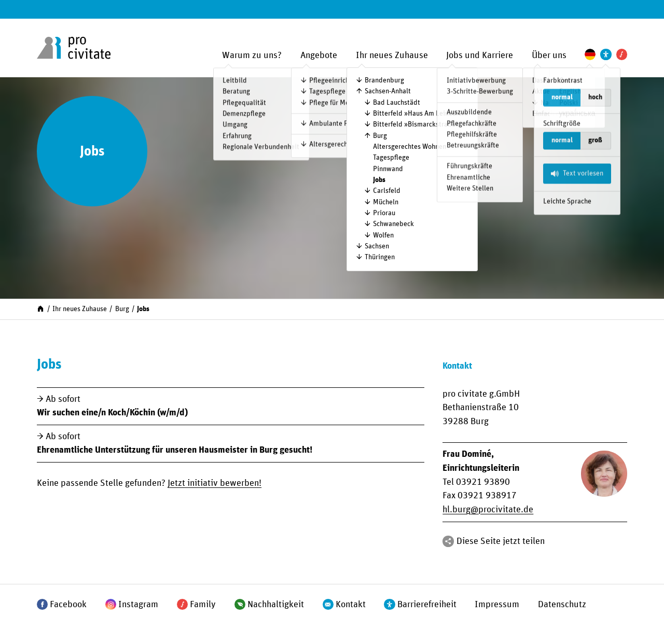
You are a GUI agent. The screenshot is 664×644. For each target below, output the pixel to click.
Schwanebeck (393, 224)
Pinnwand (388, 169)
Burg (380, 136)
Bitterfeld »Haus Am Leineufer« (420, 114)
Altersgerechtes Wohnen (410, 147)
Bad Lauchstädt (397, 103)
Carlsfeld (387, 191)
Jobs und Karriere (480, 55)
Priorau (384, 213)
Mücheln (386, 202)
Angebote (319, 55)
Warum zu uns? (252, 55)
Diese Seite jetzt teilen (501, 541)
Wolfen (383, 235)
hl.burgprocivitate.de (488, 510)
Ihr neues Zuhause (392, 55)
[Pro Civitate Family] (622, 54)
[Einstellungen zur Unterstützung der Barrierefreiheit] (606, 54)
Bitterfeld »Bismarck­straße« (416, 124)
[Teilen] (448, 541)
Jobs (379, 180)
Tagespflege (391, 158)
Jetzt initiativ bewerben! (215, 483)
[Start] (40, 309)
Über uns (549, 55)
